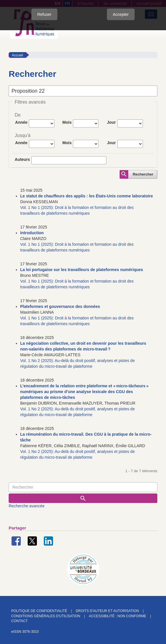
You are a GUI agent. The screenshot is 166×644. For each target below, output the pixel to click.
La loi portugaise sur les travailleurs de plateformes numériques (82, 270)
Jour (111, 122)
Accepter (121, 14)
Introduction (32, 233)
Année (21, 122)
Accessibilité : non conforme (117, 616)
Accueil (17, 55)
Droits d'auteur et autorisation (107, 611)
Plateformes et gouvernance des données (60, 306)
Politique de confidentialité (39, 611)
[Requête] (83, 487)
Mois (67, 122)
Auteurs (22, 159)
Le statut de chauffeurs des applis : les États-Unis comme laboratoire (87, 196)
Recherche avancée (27, 506)
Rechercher (143, 174)
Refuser (44, 14)
